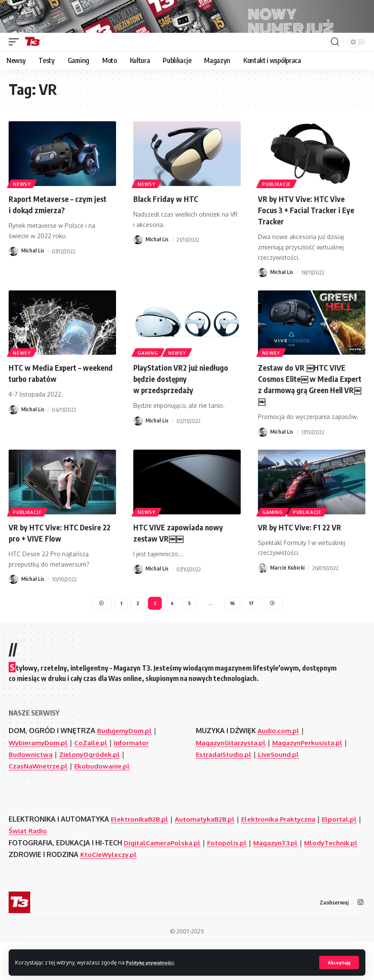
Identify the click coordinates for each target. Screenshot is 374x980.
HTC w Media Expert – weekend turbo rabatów (54, 396)
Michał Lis (33, 274)
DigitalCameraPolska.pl (163, 868)
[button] (338, 962)
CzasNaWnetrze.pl (40, 791)
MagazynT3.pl (280, 868)
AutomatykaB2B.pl (209, 844)
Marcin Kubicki (288, 591)
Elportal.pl (27, 856)
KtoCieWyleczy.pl (110, 891)
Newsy (23, 207)
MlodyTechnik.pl (37, 879)
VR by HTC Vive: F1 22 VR (303, 550)
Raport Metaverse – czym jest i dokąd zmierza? (55, 227)
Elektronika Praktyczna (286, 844)
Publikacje (277, 207)
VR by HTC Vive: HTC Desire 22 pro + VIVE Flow (60, 555)
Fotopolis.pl (230, 868)
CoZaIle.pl (94, 768)
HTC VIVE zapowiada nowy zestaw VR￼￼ (183, 555)
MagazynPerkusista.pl (314, 768)
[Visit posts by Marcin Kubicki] (263, 591)
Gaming (149, 375)
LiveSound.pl (282, 779)
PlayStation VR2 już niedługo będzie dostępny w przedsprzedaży (182, 402)
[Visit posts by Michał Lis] (13, 274)
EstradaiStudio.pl (225, 779)
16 (233, 627)
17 (252, 627)
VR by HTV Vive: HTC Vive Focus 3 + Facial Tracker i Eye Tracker (311, 233)
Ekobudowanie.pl (107, 791)
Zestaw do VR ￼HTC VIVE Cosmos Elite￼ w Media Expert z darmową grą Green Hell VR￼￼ (311, 407)
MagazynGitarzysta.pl (233, 768)
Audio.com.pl (279, 756)
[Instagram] (360, 939)
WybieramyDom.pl (40, 768)
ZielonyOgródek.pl (92, 779)
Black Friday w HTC (169, 222)
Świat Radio (71, 856)
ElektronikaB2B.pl (141, 844)
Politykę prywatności (154, 962)
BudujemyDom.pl (125, 756)
